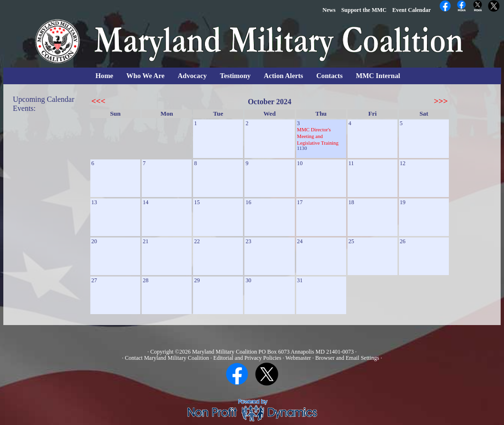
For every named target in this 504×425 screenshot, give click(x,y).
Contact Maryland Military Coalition (167, 358)
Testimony (236, 76)
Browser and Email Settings (347, 358)
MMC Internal (378, 76)
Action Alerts (284, 76)
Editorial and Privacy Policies (247, 358)
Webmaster (298, 358)
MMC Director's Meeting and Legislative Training (318, 136)
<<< (98, 101)
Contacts (329, 76)
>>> (441, 101)
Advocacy (192, 76)
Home (104, 76)
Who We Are (145, 76)
